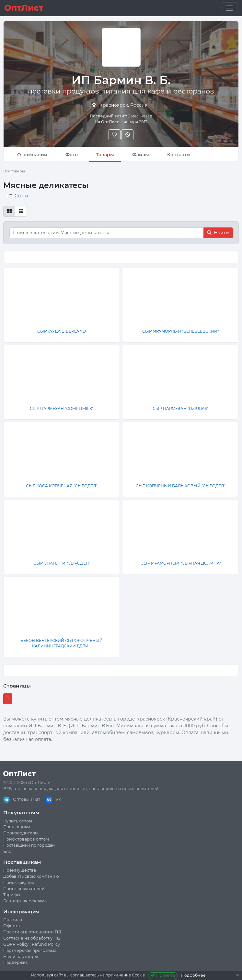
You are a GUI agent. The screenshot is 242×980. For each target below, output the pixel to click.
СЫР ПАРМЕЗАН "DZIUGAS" (180, 408)
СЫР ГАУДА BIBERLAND (62, 331)
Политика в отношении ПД (32, 932)
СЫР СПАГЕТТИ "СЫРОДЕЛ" (62, 563)
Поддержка (15, 962)
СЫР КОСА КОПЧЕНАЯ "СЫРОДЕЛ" (62, 486)
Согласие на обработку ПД (32, 938)
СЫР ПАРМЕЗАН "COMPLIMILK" (62, 408)
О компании (32, 155)
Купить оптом (18, 821)
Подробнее (193, 975)
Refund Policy (46, 944)
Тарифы (12, 895)
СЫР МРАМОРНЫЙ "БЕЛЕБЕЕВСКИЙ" (180, 331)
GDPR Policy (16, 944)
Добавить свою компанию (31, 876)
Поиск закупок (19, 882)
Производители (21, 833)
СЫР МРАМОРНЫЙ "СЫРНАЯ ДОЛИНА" (181, 563)
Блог (8, 851)
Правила (13, 920)
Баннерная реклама (25, 901)
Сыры (21, 196)
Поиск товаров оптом (26, 839)
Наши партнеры (21, 957)
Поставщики (17, 827)
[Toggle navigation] (230, 8)
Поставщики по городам (29, 845)
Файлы (141, 155)
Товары (105, 155)
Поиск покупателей (24, 889)
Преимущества (20, 870)
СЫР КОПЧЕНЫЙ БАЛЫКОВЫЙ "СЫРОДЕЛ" (180, 486)
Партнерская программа (30, 950)
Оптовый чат (22, 799)
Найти (218, 233)
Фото (72, 155)
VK (53, 799)
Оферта (12, 926)
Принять (163, 975)
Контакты (179, 155)
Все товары (14, 171)
